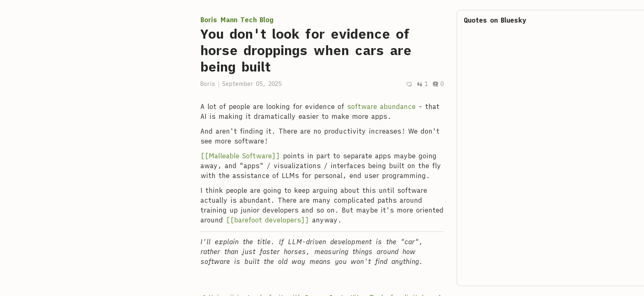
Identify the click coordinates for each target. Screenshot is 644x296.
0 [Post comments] (438, 84)
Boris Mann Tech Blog (237, 20)
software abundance (381, 106)
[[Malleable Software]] (240, 156)
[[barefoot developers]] (268, 220)
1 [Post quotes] (422, 84)
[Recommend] (409, 84)
